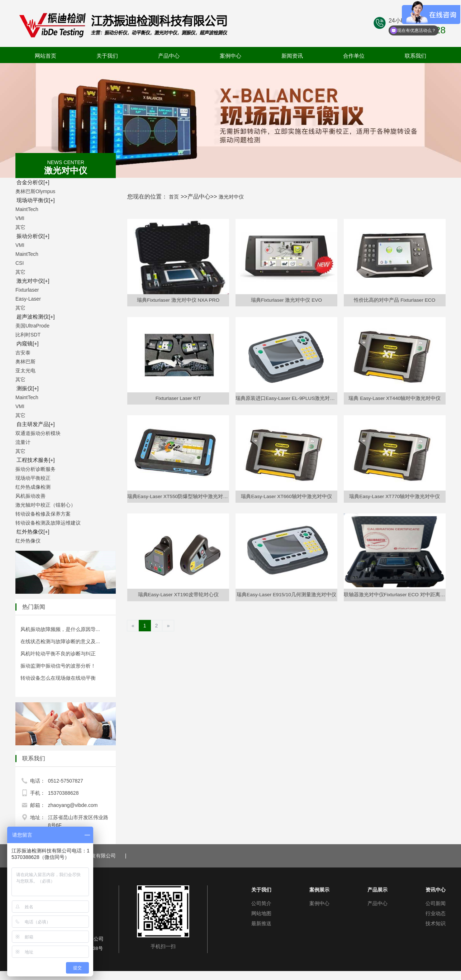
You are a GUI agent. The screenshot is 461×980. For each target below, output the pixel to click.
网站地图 (261, 913)
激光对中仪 (31, 281)
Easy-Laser (28, 299)
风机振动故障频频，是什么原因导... (60, 629)
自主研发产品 (33, 424)
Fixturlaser (27, 290)
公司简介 (261, 903)
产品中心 (169, 56)
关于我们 (107, 56)
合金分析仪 (31, 182)
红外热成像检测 (33, 487)
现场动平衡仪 (33, 200)
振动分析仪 (31, 236)
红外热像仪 (31, 532)
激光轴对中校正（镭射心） (46, 505)
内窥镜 (26, 344)
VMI (20, 218)
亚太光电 (25, 371)
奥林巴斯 (25, 362)
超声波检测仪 (33, 317)
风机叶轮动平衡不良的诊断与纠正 (58, 654)
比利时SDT (28, 335)
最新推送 (261, 923)
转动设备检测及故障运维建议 (48, 523)
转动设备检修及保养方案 (43, 514)
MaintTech (27, 209)
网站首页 (46, 56)
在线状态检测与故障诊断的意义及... (60, 641)
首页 (175, 197)
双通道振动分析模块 (38, 433)
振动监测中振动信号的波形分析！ (58, 666)
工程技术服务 (33, 460)
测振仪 (26, 388)
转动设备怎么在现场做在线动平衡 (58, 678)
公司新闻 (436, 903)
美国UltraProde (32, 326)
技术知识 (436, 923)
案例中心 (230, 56)
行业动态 (436, 913)
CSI (20, 263)
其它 (20, 227)
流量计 (23, 442)
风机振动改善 (30, 496)
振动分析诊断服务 (35, 469)
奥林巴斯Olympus (35, 191)
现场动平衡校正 (33, 478)
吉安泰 (23, 353)
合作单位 (354, 56)
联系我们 (415, 56)
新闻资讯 (292, 56)
